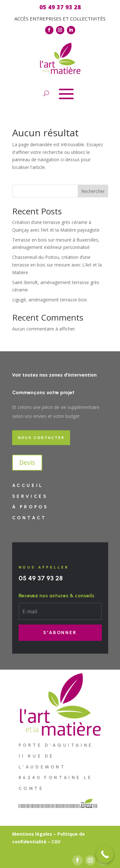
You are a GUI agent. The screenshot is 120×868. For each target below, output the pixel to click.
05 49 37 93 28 (41, 578)
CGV (56, 842)
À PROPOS (30, 507)
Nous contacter (41, 438)
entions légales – (36, 834)
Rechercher (93, 191)
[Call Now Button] (105, 854)
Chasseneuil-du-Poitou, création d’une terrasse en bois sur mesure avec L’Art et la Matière (57, 265)
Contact (29, 518)
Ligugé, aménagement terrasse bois (50, 300)
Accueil (28, 486)
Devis (27, 462)
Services (30, 496)
